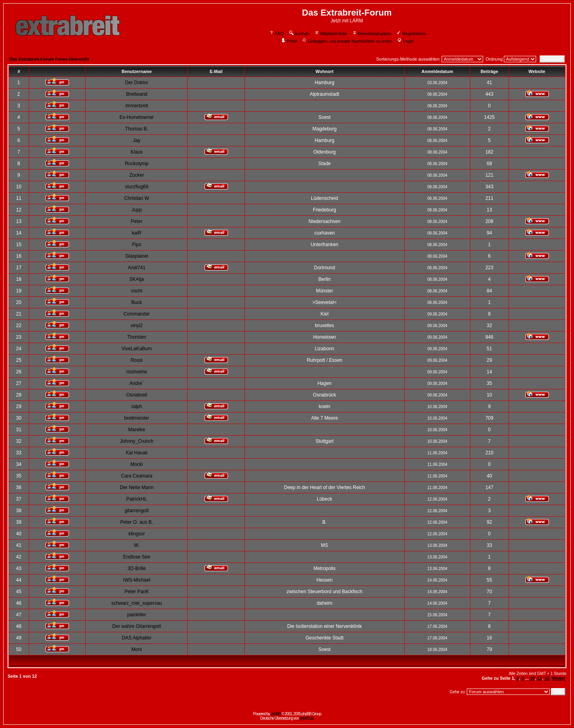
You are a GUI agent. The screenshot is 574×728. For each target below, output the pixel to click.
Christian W (137, 198)
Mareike (137, 430)
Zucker (137, 175)
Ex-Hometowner (137, 117)
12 (547, 678)
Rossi (137, 360)
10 (532, 678)
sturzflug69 (137, 187)
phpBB (276, 714)
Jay (137, 140)
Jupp (137, 210)
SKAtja (137, 279)
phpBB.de (307, 718)
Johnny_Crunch (137, 441)
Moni (137, 649)
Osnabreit (137, 395)
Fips (137, 245)
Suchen (299, 34)
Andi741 (137, 268)
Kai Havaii (137, 453)
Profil (289, 41)
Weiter (559, 678)
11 (540, 678)
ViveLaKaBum (137, 349)
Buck (137, 302)
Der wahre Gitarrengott (137, 626)
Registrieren (411, 34)
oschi (137, 291)
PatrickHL (137, 499)
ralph (137, 406)
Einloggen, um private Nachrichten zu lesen (347, 41)
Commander (137, 314)
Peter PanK (137, 592)
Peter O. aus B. (137, 522)
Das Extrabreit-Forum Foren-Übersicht (49, 59)
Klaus (137, 152)
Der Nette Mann (137, 487)
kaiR (137, 233)
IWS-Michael (137, 580)
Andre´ (137, 383)
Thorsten (137, 337)
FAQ (276, 34)
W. (137, 545)
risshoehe (137, 372)
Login (405, 41)
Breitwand (137, 94)
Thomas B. (137, 129)
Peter (137, 221)
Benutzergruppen (372, 34)
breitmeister (137, 418)
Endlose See (137, 557)
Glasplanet (137, 256)
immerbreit (137, 106)
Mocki (137, 464)
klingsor (137, 534)
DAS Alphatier (137, 638)
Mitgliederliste (330, 34)
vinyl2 (137, 326)
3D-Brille (137, 568)
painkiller (137, 615)
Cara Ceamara (137, 476)
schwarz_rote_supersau (137, 603)
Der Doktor (137, 83)
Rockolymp (137, 164)
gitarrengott (137, 511)
